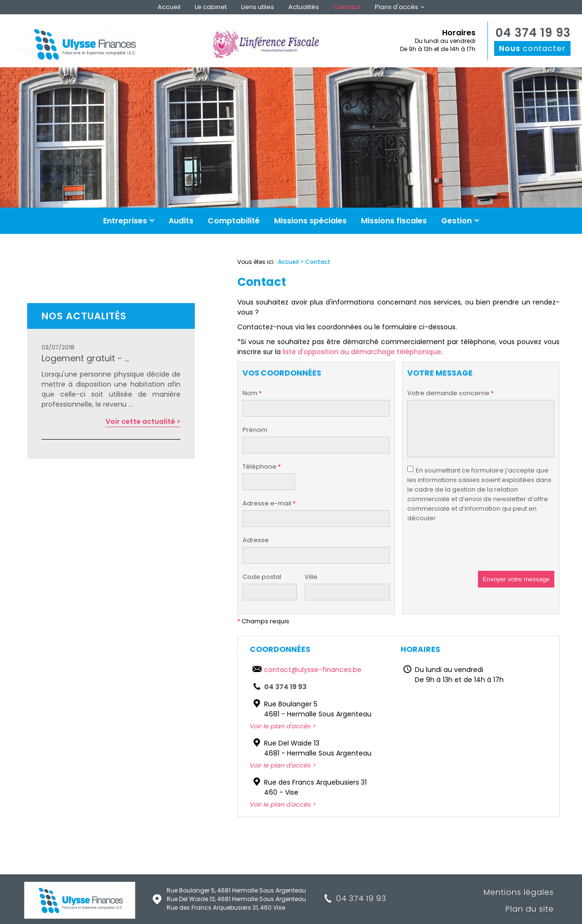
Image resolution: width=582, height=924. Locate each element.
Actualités (304, 7)
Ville (311, 577)
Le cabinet (211, 7)
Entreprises (125, 221)
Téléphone (262, 467)
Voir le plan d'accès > (283, 726)
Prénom (255, 430)
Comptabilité (234, 221)
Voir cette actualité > (143, 421)
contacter (532, 48)
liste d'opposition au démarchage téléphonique (362, 352)
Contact (347, 7)
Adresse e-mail (269, 504)
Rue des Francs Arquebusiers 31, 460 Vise (226, 908)
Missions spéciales (310, 221)
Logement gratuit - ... (85, 358)
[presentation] (480, 552)
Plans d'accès (397, 7)
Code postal (262, 577)
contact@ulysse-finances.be (313, 670)
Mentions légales (519, 892)
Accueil (169, 7)
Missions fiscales (394, 221)
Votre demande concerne (450, 393)
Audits (181, 221)
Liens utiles (258, 7)
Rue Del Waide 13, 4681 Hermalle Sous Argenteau (236, 899)
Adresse (256, 540)
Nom (252, 393)
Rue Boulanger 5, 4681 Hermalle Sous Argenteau (236, 890)
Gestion (456, 221)
